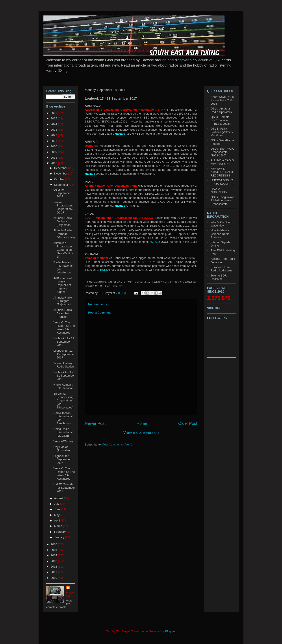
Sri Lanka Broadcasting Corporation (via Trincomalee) (63, 400)
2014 (54, 555)
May (57, 515)
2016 (54, 544)
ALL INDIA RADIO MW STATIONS (222, 162)
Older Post (188, 423)
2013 (54, 561)
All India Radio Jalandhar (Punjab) (63, 313)
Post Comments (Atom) (117, 444)
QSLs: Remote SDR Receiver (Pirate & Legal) (221, 120)
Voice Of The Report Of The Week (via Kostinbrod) (64, 328)
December (61, 168)
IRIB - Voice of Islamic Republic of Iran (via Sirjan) (62, 285)
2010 (54, 578)
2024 (54, 124)
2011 (54, 572)
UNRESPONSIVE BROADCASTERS (223, 182)
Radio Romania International (63, 386)
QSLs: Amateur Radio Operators (221, 110)
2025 (54, 118)
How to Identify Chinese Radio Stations (220, 234)
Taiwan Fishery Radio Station (64, 365)
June (58, 509)
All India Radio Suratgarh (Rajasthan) (63, 301)
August (59, 498)
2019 (54, 152)
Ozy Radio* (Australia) (61, 449)
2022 (54, 135)
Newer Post (95, 423)
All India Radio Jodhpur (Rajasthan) (63, 221)
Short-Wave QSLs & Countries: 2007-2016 (223, 100)
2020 (54, 146)
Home (142, 423)
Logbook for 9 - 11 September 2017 (64, 376)
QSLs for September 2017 (62, 193)
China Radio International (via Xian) (63, 432)
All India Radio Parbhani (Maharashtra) (64, 234)
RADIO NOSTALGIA (219, 190)
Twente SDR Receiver (219, 277)
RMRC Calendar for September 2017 (64, 488)
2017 (54, 163)
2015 (54, 550)
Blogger (170, 631)
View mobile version (141, 432)
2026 (54, 113)
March (59, 526)
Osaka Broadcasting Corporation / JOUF (63, 207)
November (61, 174)
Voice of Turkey (63, 441)
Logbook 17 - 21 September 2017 (64, 342)
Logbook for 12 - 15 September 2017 (64, 354)
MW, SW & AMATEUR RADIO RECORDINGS (222, 172)
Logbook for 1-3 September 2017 (63, 459)
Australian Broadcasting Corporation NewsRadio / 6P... (63, 250)
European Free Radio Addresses (221, 269)
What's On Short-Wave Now (222, 224)
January (60, 537)
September (62, 185)
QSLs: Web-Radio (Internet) (222, 142)
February (60, 532)
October (60, 179)
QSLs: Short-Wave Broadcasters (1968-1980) (223, 152)
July (57, 504)
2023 (54, 130)
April (58, 521)
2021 (54, 141)
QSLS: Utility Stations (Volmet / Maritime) (222, 132)
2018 (54, 158)
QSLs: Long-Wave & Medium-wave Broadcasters (222, 200)
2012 (54, 567)
